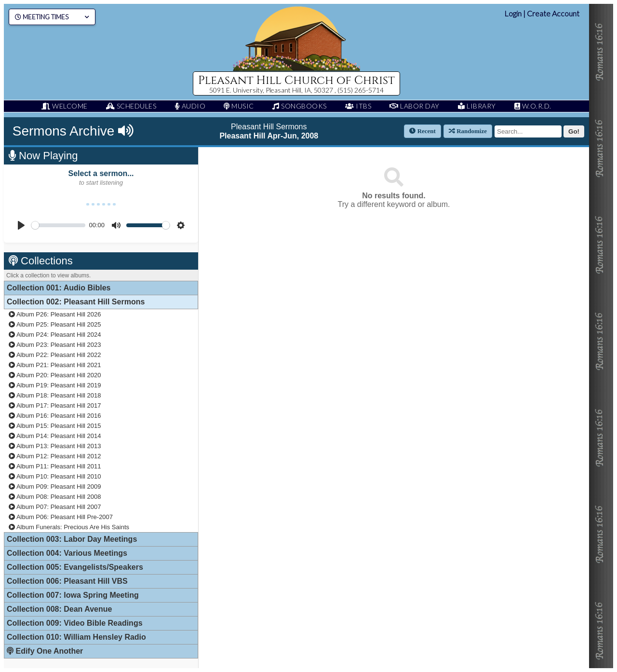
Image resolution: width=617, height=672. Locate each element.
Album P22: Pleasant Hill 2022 (55, 355)
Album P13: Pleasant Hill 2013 (55, 446)
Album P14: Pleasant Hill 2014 (55, 436)
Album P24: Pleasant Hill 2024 (55, 335)
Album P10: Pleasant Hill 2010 (55, 476)
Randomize (468, 131)
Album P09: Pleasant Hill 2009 (55, 487)
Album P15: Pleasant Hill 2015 (55, 426)
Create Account (553, 13)
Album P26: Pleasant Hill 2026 (55, 314)
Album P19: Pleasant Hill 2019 (55, 385)
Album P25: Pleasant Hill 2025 (55, 324)
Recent (423, 131)
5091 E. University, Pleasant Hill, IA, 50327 (272, 90)
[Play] (21, 225)
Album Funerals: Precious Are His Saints (69, 527)
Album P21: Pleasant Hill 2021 (55, 365)
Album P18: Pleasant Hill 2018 (55, 395)
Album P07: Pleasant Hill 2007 (55, 507)
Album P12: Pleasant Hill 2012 (55, 456)
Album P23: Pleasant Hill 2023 (55, 345)
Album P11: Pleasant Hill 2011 (55, 466)
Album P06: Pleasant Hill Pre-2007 (61, 517)
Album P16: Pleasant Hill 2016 (55, 416)
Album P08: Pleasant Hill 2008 (55, 497)
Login (513, 13)
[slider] (58, 225)
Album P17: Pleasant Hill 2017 (55, 405)
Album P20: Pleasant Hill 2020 (55, 375)
